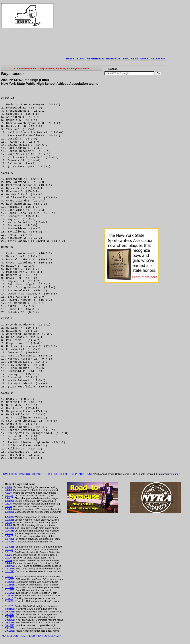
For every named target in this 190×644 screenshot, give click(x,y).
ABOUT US (158, 58)
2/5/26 (8, 522)
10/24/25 (10, 617)
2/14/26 (9, 517)
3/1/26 (8, 509)
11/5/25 (9, 601)
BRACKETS (130, 58)
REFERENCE (95, 58)
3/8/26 (8, 504)
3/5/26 (8, 506)
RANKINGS (113, 58)
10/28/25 (10, 614)
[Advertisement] (114, 29)
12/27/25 (10, 566)
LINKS (144, 58)
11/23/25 (10, 587)
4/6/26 (8, 487)
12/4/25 (9, 576)
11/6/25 (9, 598)
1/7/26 (8, 558)
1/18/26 (9, 536)
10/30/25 (10, 612)
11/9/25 (9, 596)
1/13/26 (9, 547)
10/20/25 (10, 623)
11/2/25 (9, 606)
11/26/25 (10, 582)
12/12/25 (10, 569)
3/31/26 (9, 495)
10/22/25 (10, 620)
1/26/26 (9, 531)
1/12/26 (9, 549)
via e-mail (175, 474)
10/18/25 (10, 625)
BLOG (81, 58)
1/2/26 (8, 563)
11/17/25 (10, 590)
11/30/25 (10, 579)
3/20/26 (9, 498)
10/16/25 (10, 631)
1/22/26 (9, 533)
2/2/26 (8, 525)
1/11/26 (9, 552)
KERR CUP (71, 474)
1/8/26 (8, 555)
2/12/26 (9, 520)
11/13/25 (10, 593)
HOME (70, 58)
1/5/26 (8, 560)
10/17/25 (10, 628)
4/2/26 (8, 490)
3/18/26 (9, 501)
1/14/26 (9, 542)
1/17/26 (9, 539)
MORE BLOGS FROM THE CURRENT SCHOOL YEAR (31, 636)
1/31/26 (9, 528)
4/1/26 (8, 493)
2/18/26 (9, 512)
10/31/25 (10, 609)
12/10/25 (10, 571)
